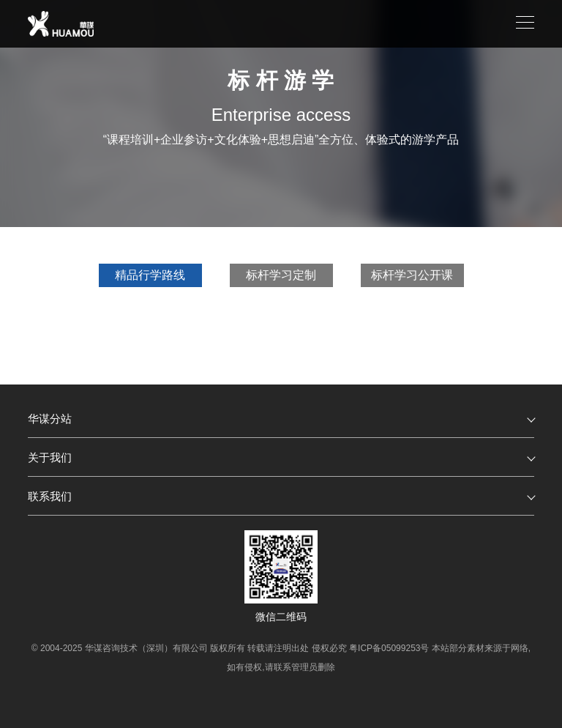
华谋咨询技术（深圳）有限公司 (146, 648)
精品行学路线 (150, 275)
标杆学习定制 (281, 275)
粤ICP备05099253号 (389, 648)
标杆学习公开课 (412, 275)
